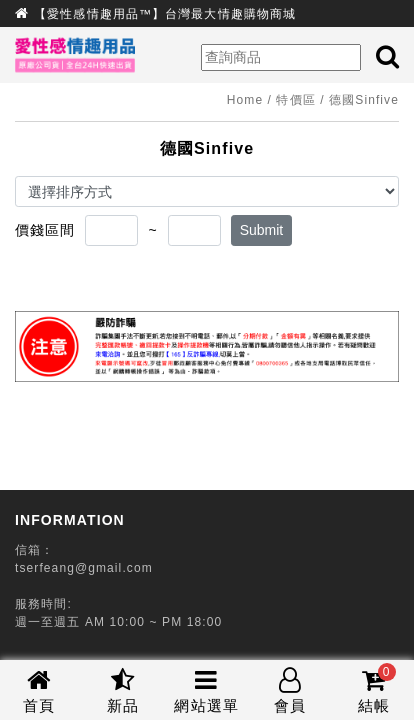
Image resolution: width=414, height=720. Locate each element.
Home (245, 100)
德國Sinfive (364, 100)
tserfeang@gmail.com (84, 568)
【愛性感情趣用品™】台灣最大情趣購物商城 (165, 14)
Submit (262, 230)
